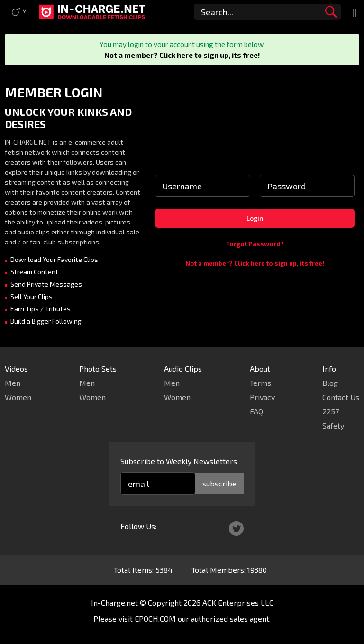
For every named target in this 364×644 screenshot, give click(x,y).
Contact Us (341, 397)
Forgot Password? (255, 244)
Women (18, 397)
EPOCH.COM (155, 619)
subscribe (219, 483)
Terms (260, 383)
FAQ (256, 411)
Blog (330, 383)
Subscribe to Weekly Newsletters (179, 461)
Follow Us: (138, 526)
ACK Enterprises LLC (238, 602)
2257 (331, 411)
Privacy (262, 397)
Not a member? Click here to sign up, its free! (182, 55)
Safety (333, 425)
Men (13, 383)
